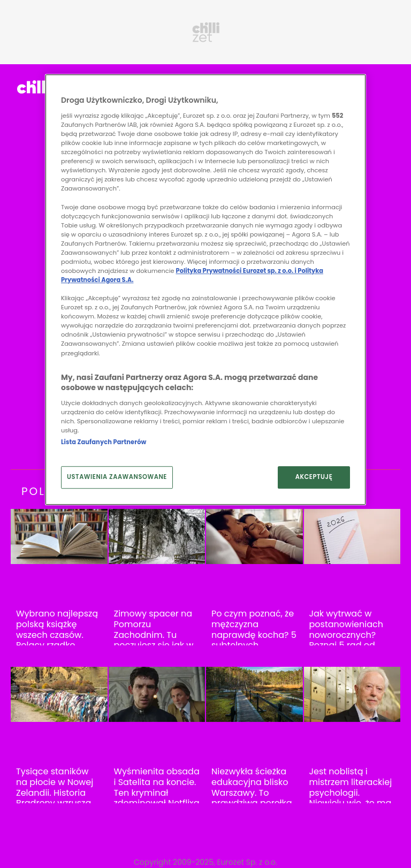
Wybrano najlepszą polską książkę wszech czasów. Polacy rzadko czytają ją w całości (58, 635)
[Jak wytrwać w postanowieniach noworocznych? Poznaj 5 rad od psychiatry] (352, 536)
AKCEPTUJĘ (314, 477)
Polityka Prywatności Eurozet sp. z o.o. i (237, 271)
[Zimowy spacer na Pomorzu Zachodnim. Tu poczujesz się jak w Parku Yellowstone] (157, 536)
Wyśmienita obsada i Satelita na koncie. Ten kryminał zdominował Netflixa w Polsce (157, 793)
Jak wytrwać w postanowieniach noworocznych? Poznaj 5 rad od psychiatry (346, 635)
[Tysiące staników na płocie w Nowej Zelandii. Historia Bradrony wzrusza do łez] (59, 694)
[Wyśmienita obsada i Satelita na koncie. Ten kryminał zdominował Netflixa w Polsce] (157, 694)
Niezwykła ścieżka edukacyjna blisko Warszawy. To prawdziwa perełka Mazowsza (252, 793)
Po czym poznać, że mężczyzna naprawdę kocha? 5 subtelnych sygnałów (254, 635)
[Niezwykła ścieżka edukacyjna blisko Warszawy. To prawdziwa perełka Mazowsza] (254, 694)
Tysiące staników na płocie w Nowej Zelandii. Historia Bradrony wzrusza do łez (55, 793)
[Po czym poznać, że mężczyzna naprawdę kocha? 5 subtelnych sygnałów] (254, 536)
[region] (205, 290)
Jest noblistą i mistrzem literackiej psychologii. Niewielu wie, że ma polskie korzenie (351, 793)
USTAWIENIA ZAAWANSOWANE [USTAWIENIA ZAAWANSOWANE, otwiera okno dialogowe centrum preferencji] (117, 477)
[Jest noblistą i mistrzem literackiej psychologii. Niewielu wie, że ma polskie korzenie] (352, 694)
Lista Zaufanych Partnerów (104, 442)
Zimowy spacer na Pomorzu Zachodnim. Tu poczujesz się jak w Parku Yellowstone (154, 635)
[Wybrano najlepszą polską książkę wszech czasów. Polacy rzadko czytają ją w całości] (59, 536)
